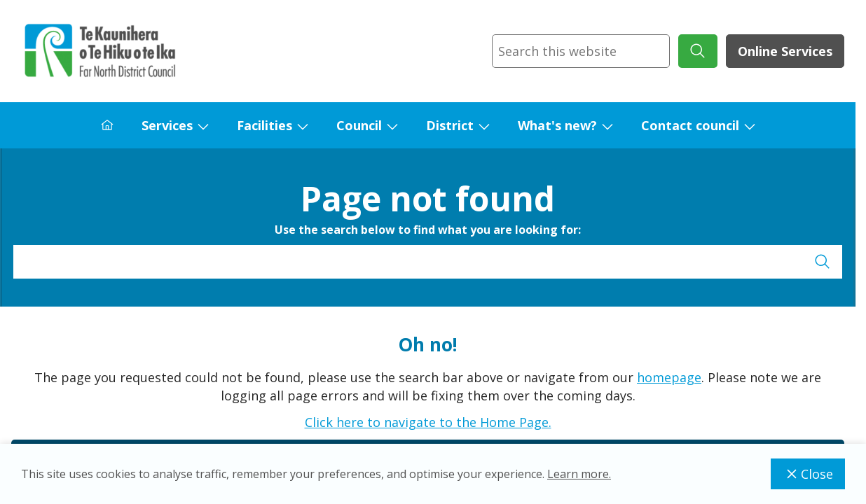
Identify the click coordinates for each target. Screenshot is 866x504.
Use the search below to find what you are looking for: (428, 230)
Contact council (690, 125)
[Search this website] (581, 51)
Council (359, 125)
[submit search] (698, 51)
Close (808, 474)
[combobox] (581, 51)
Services (167, 125)
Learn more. (579, 474)
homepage (669, 377)
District (450, 125)
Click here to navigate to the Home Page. (428, 422)
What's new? (557, 125)
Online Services (785, 51)
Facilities (264, 125)
